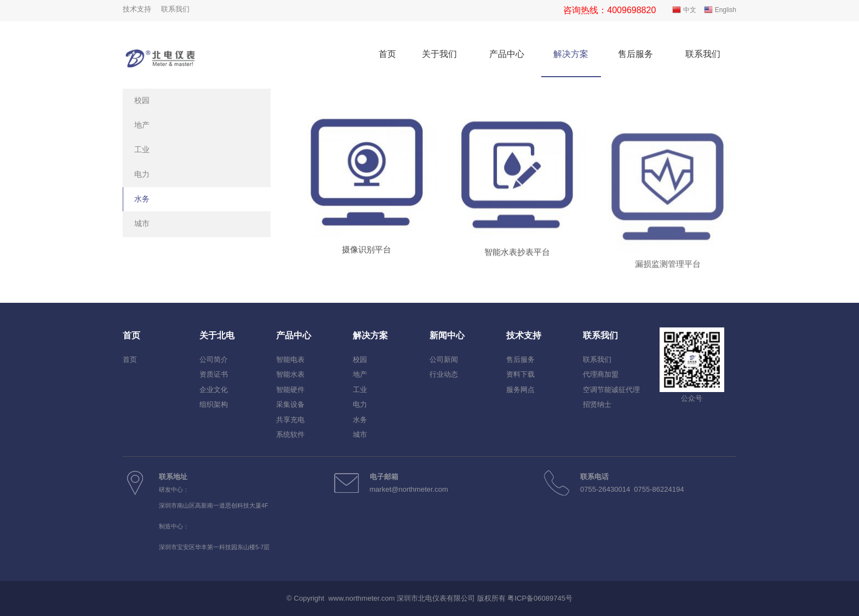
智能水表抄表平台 (517, 267)
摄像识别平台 (366, 256)
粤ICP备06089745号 (540, 598)
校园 (142, 100)
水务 (142, 199)
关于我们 (439, 54)
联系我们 (175, 9)
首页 (387, 54)
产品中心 (507, 54)
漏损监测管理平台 (668, 299)
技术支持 (137, 9)
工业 (142, 149)
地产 (142, 125)
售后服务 (635, 54)
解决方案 (571, 54)
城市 (142, 223)
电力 (142, 174)
